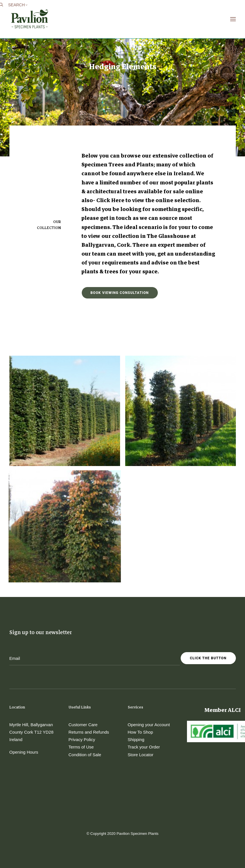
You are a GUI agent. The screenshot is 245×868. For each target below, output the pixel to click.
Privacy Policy (82, 739)
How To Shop (141, 732)
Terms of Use (81, 747)
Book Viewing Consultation (120, 293)
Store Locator (141, 755)
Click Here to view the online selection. (149, 200)
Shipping (136, 739)
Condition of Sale (85, 755)
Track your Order (144, 747)
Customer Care (83, 725)
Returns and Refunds (89, 732)
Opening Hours (24, 752)
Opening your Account (149, 725)
